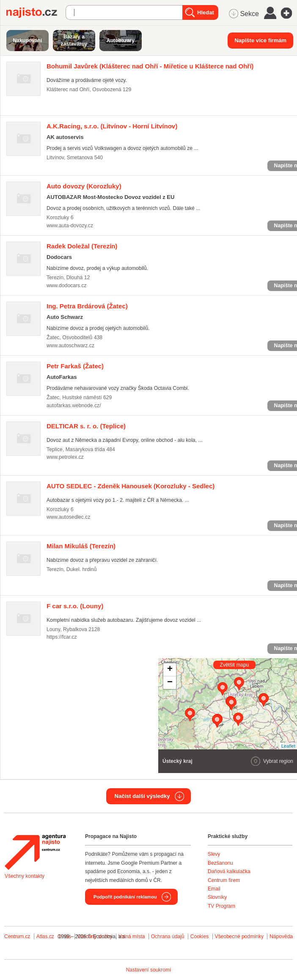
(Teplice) (86, 426)
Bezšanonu (220, 863)
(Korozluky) (84, 186)
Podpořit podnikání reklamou (125, 897)
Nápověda (281, 936)
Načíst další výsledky (142, 796)
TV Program (221, 906)
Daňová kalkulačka (229, 871)
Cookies (199, 936)
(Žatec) (87, 306)
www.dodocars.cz (67, 286)
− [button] (170, 683)
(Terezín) (82, 246)
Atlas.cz (45, 936)
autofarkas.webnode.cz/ (74, 406)
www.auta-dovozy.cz (70, 226)
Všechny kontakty (25, 876)
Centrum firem (224, 880)
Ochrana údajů (168, 936)
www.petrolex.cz (65, 457)
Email (214, 889)
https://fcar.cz (62, 637)
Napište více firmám (260, 40)
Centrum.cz (17, 936)
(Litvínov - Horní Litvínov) (112, 126)
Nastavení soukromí (149, 970)
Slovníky (217, 897)
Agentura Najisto (35, 852)
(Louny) (75, 606)
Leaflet (288, 746)
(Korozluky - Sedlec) (131, 486)
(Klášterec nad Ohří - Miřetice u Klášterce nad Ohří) (150, 66)
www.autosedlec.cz (69, 517)
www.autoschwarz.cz (70, 346)
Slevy (214, 854)
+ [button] (170, 670)
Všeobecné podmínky (239, 936)
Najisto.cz (36, 13)
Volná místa (132, 936)
